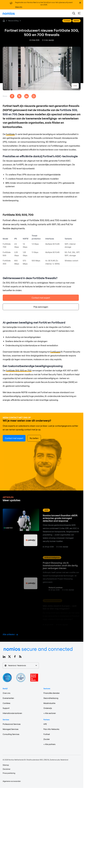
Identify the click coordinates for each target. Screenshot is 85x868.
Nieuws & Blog (13, 21)
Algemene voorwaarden (12, 781)
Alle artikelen (10, 634)
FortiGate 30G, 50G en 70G (19, 371)
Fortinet (47, 734)
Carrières (6, 703)
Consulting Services (11, 734)
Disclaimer (7, 769)
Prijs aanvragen (41, 307)
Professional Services (12, 724)
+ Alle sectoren (50, 713)
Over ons (6, 693)
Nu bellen (34, 438)
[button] (74, 13)
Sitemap (6, 765)
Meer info (19, 7)
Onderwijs (48, 708)
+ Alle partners (49, 744)
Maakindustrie (49, 703)
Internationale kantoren (12, 713)
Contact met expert (41, 298)
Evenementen (8, 698)
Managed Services (11, 729)
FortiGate (10, 134)
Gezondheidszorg (51, 698)
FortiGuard (55, 352)
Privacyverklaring (9, 773)
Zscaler (47, 739)
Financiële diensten (52, 693)
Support (6, 708)
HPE (45, 724)
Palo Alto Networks (51, 729)
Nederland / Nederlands (21, 665)
